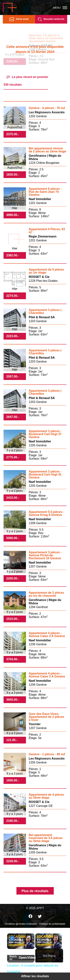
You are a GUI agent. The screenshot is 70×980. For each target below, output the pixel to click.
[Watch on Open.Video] (21, 958)
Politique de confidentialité (52, 924)
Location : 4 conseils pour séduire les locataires (21, 938)
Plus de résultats (35, 891)
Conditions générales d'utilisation (21, 924)
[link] (12, 938)
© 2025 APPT (35, 908)
